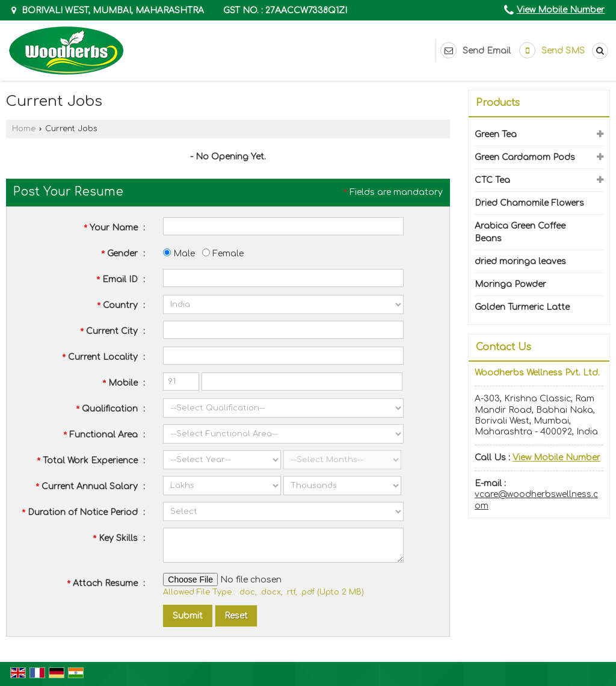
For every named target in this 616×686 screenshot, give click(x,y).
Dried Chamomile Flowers (529, 203)
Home (24, 129)
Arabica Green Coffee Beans (520, 232)
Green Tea (496, 134)
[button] (561, 10)
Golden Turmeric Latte (522, 307)
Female (223, 254)
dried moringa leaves (520, 261)
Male (179, 254)
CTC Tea (492, 180)
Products (498, 103)
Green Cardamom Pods (525, 157)
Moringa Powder (510, 284)
